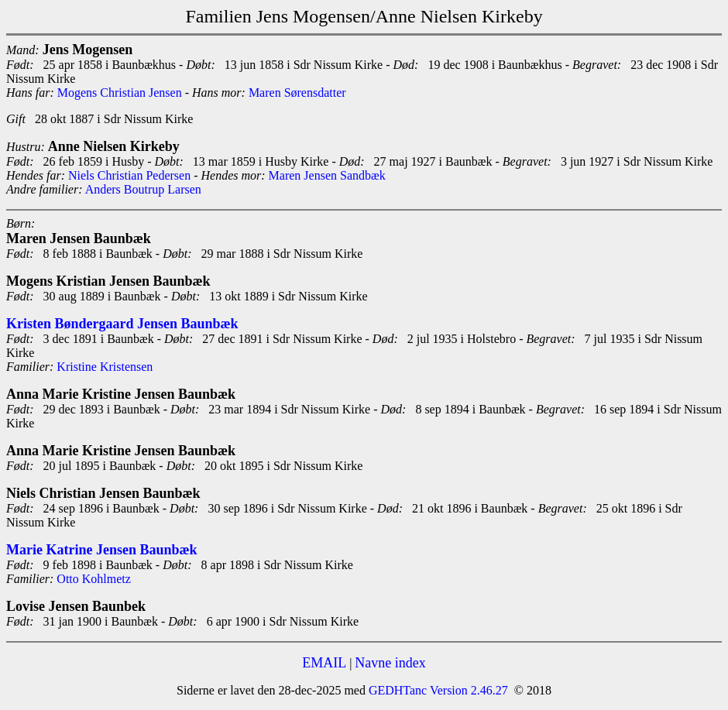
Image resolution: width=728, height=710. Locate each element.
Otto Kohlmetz (94, 579)
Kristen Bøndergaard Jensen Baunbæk (122, 324)
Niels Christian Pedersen (129, 175)
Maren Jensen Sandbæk (327, 175)
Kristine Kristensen (105, 367)
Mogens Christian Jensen (120, 93)
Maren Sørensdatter (297, 93)
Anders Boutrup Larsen (143, 189)
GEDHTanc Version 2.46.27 (437, 690)
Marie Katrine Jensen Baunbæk (102, 550)
